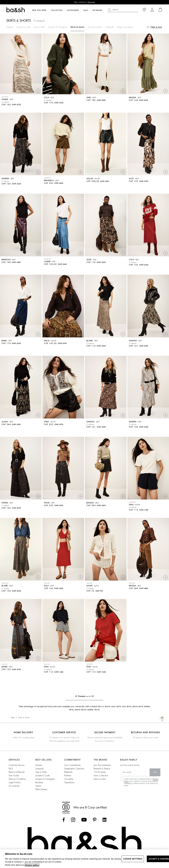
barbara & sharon (102, 769)
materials (68, 772)
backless (39, 782)
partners (68, 775)
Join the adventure (102, 765)
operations (69, 782)
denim (38, 786)
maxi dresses (41, 789)
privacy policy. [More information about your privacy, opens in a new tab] (32, 865)
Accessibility (14, 786)
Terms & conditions (17, 779)
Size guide (14, 775)
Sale (13, 718)
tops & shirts (41, 772)
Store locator (100, 779)
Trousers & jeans (95, 27)
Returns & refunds (17, 772)
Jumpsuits (110, 27)
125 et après (100, 772)
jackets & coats (43, 775)
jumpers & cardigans (45, 779)
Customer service (17, 765)
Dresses (10, 27)
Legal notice (15, 782)
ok (155, 772)
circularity (69, 779)
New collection (101, 775)
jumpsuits (40, 769)
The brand (97, 10)
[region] (84, 859)
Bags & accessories (126, 27)
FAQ (11, 769)
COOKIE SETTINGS (133, 859)
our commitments (72, 765)
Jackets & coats (23, 27)
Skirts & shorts (77, 27)
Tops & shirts (39, 27)
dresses (39, 765)
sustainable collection (74, 769)
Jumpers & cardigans (58, 27)
